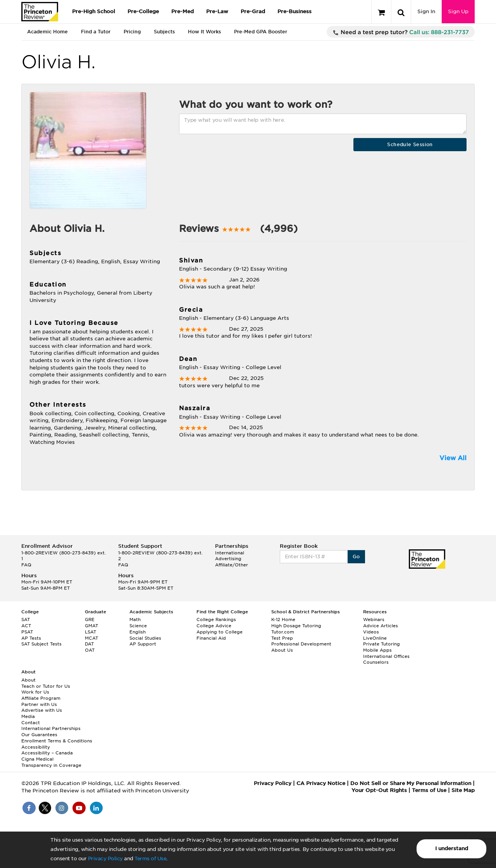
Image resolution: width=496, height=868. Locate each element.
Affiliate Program (41, 698)
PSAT (27, 632)
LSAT (90, 632)
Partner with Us (39, 704)
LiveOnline (375, 638)
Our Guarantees (39, 735)
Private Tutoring (381, 644)
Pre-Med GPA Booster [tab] (261, 32)
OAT (90, 650)
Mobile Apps (377, 650)
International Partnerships (51, 728)
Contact (31, 723)
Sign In (426, 11)
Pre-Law (217, 11)
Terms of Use (150, 859)
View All (453, 458)
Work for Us (35, 692)
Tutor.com (283, 632)
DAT (89, 644)
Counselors (376, 662)
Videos (371, 632)
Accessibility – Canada (47, 753)
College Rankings (216, 620)
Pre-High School (94, 11)
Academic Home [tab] (47, 32)
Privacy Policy (105, 859)
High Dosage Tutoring (296, 626)
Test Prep (282, 638)
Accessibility (36, 747)
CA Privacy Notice (321, 783)
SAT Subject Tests (41, 644)
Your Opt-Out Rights (379, 790)
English (138, 632)
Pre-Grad (253, 11)
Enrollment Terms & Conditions (57, 741)
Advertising (228, 559)
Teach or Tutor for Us (46, 686)
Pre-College (143, 11)
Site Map (463, 790)
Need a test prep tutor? (401, 33)
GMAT (91, 626)
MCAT (91, 638)
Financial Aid (211, 638)
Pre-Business (294, 11)
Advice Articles (381, 626)
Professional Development (301, 644)
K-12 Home (283, 620)
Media (28, 716)
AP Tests (31, 638)
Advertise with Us (42, 710)
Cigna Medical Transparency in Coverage (51, 762)
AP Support (143, 644)
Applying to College (220, 632)
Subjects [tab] (164, 32)
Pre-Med (183, 11)
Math (135, 620)
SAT (26, 620)
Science (138, 626)
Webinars (374, 620)
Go (356, 557)
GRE (90, 620)
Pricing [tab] (132, 32)
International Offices (386, 656)
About (28, 680)
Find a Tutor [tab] (96, 32)
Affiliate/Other (232, 565)
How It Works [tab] (204, 32)
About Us (282, 650)
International (230, 553)
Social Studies (145, 638)
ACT (26, 626)
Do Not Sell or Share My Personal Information (411, 783)
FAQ (26, 565)
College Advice (214, 626)
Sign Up (458, 11)
